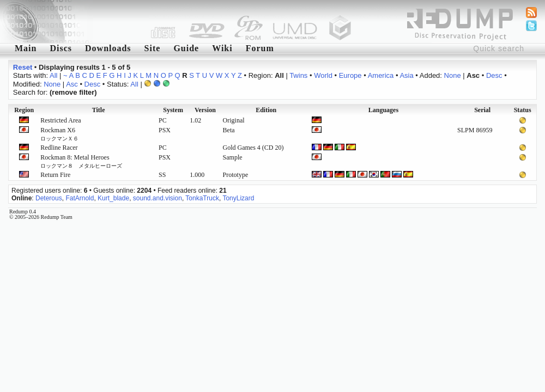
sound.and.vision (158, 198)
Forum (260, 48)
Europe (350, 75)
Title (99, 110)
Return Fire (55, 175)
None (453, 75)
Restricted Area (60, 120)
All (53, 75)
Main (26, 48)
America (381, 75)
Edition (266, 110)
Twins (298, 75)
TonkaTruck (202, 198)
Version (205, 110)
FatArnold (80, 198)
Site (153, 48)
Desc (494, 75)
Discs (61, 48)
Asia (406, 75)
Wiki (222, 48)
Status (523, 110)
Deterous (49, 198)
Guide (186, 48)
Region (24, 110)
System (173, 110)
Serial (482, 110)
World (323, 75)
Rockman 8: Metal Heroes (81, 161)
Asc (72, 84)
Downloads (108, 48)
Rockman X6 (59, 134)
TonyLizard (238, 198)
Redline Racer (59, 148)
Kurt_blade (113, 198)
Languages (383, 110)
